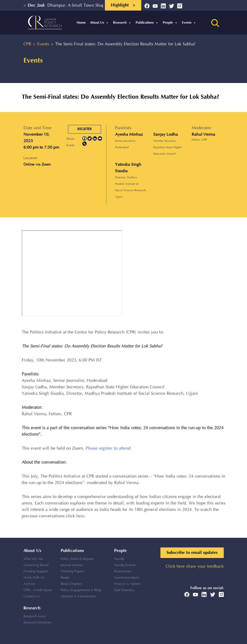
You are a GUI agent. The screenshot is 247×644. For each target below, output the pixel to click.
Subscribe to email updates (192, 553)
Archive (29, 584)
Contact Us (32, 596)
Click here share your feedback (195, 566)
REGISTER (85, 129)
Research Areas (35, 616)
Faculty (119, 559)
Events (189, 23)
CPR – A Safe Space (38, 590)
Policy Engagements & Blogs (81, 590)
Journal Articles (72, 565)
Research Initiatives (37, 623)
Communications (127, 578)
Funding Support (36, 571)
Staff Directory (124, 590)
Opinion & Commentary (78, 596)
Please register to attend (108, 448)
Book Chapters (71, 584)
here (80, 516)
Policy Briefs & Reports (77, 559)
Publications (147, 23)
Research (122, 23)
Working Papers (72, 571)
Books (65, 578)
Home (81, 23)
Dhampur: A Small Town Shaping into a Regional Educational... (100, 5)
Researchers (123, 571)
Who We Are (33, 559)
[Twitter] (90, 138)
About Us (99, 23)
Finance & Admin (127, 584)
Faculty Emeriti (125, 565)
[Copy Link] (84, 144)
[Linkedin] (95, 138)
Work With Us (34, 578)
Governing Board (36, 565)
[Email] (100, 138)
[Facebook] (84, 138)
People (170, 23)
